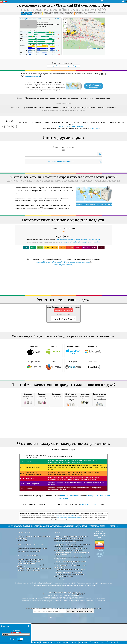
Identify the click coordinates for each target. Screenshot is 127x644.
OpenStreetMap (95, 49)
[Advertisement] (64, 281)
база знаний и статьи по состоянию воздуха (32, 573)
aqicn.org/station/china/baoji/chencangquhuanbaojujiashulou (80, 242)
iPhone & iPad (34, 350)
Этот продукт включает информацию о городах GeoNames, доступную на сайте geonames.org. (70, 574)
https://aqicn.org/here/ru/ (64, 103)
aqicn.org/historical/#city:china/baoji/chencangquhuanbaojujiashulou (78, 240)
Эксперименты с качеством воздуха (30, 574)
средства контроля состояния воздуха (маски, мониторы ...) (32, 590)
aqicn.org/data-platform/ (64, 265)
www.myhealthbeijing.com (91, 529)
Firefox (54, 366)
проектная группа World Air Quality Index (69, 542)
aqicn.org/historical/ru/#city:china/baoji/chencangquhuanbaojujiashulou (63, 262)
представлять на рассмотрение (80, 636)
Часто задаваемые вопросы (28, 580)
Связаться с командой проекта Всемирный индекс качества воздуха (33, 562)
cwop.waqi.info (61, 583)
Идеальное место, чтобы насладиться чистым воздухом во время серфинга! (70, 600)
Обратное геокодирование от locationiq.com (70, 594)
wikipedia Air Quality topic (71, 520)
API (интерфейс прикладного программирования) (34, 593)
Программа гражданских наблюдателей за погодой (73, 582)
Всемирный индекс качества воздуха (65, 540)
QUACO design (60, 603)
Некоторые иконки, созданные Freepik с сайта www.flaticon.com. (70, 591)
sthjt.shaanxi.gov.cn (33, 76)
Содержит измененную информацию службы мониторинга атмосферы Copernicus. (70, 587)
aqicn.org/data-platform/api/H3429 (71, 126)
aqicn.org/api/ (95, 128)
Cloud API (93, 365)
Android (54, 350)
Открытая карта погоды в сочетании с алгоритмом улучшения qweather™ (71, 578)
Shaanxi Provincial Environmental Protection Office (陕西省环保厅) (64, 619)
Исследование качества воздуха (30, 569)
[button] (103, 25)
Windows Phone (73, 350)
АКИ (31, 19)
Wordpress (73, 366)
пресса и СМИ (22, 565)
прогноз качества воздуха (26, 588)
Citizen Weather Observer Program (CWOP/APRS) (64, 617)
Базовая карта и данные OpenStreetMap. (69, 597)
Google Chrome (34, 366)
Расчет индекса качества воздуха (29, 586)
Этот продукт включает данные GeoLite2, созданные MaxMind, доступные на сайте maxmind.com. (72, 570)
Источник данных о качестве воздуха (30, 584)
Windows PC (93, 350)
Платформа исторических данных (29, 595)
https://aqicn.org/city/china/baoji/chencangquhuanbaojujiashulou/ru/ (64, 111)
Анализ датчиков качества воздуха (29, 576)
